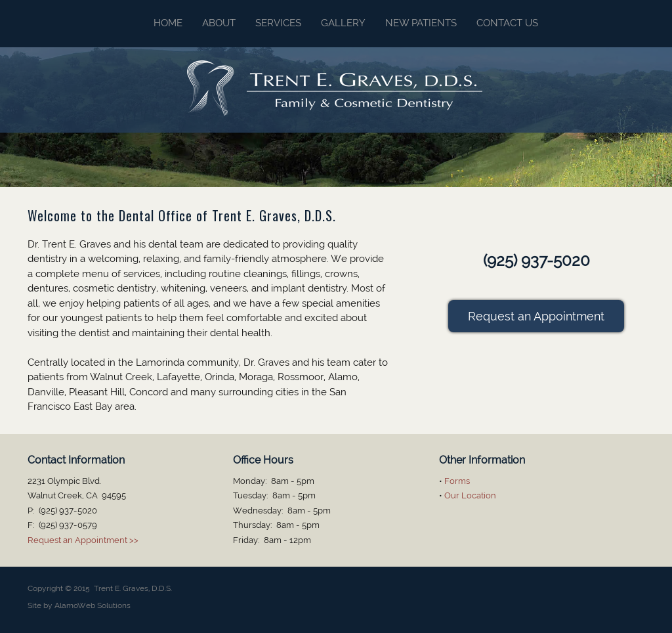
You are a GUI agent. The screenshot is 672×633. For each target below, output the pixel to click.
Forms (457, 481)
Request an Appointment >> (83, 540)
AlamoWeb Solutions (93, 605)
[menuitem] (158, 24)
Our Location (470, 495)
